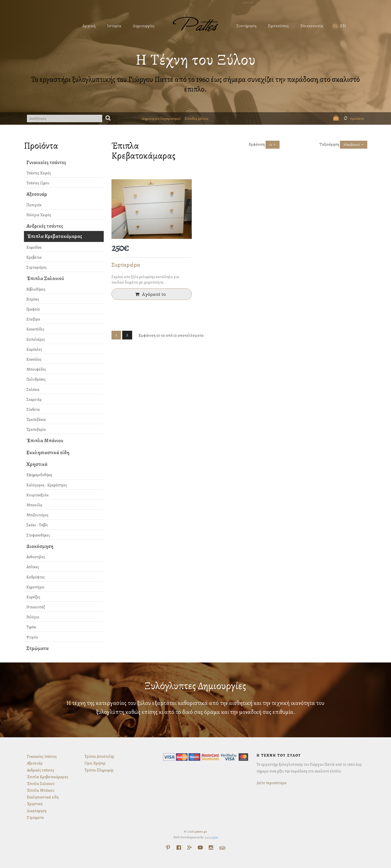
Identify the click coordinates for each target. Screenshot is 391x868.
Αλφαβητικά (352, 145)
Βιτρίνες (33, 299)
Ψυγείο (32, 637)
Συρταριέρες (37, 267)
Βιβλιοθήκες (36, 289)
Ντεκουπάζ (36, 607)
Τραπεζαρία (36, 430)
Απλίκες (33, 567)
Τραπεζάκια (36, 420)
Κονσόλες (34, 359)
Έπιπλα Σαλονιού (45, 278)
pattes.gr (201, 831)
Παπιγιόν (34, 205)
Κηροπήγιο (35, 587)
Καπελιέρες (36, 339)
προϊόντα (349, 118)
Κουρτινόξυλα (38, 495)
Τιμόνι (31, 627)
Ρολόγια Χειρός (39, 215)
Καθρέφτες (36, 577)
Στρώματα (38, 648)
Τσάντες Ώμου (38, 183)
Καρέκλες (34, 349)
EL (335, 26)
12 (271, 145)
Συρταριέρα (126, 265)
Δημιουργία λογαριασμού (161, 118)
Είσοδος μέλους (196, 118)
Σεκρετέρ (34, 400)
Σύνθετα (33, 410)
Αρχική (89, 26)
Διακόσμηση (40, 546)
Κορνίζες (33, 597)
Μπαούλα (34, 505)
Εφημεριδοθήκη (39, 475)
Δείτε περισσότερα (272, 783)
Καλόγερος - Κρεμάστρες (47, 485)
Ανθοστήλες (36, 557)
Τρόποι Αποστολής (99, 757)
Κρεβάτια (34, 257)
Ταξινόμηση (329, 144)
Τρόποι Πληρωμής (99, 770)
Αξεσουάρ (37, 194)
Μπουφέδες (36, 369)
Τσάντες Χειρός (39, 173)
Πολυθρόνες (36, 379)
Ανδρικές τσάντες (45, 226)
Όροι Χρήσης (95, 763)
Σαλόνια (33, 390)
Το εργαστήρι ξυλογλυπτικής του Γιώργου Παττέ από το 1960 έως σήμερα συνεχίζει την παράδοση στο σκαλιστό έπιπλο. (195, 84)
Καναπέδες (35, 329)
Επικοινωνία (312, 26)
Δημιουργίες (144, 26)
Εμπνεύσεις (278, 26)
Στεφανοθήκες (38, 535)
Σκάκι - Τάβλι (37, 525)
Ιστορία (114, 26)
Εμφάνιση (257, 144)
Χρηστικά (37, 464)
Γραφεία (33, 309)
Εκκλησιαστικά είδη (48, 452)
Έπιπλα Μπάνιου (45, 440)
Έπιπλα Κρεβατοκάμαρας (54, 236)
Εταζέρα (33, 319)
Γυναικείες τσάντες (46, 162)
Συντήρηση (246, 26)
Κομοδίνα (34, 247)
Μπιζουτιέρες (37, 515)
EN (343, 26)
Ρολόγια (33, 617)
